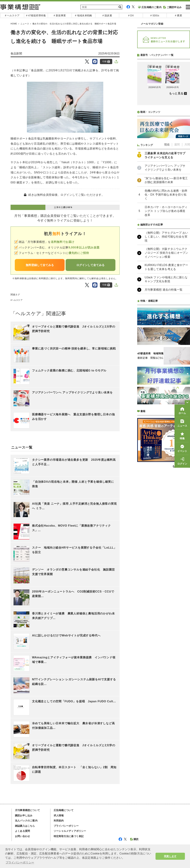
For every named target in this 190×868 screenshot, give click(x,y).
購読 (134, 839)
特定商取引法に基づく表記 (69, 836)
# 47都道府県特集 (36, 15)
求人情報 (59, 815)
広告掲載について (64, 810)
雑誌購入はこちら (25, 826)
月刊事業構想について (27, 810)
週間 (177, 238)
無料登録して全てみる (40, 265)
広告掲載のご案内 (150, 7)
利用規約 (59, 821)
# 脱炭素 (107, 15)
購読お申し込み (24, 815)
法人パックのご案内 (26, 821)
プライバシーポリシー (66, 826)
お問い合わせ (22, 836)
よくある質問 (22, 831)
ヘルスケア (17, 300)
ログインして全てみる (90, 265)
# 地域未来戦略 (83, 15)
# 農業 (178, 15)
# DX (131, 15)
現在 (167, 238)
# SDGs (155, 15)
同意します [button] (170, 856)
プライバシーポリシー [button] (20, 862)
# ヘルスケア (12, 15)
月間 (187, 238)
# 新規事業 (60, 15)
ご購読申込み (172, 7)
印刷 (106, 62)
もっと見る (176, 187)
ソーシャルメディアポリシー (70, 831)
